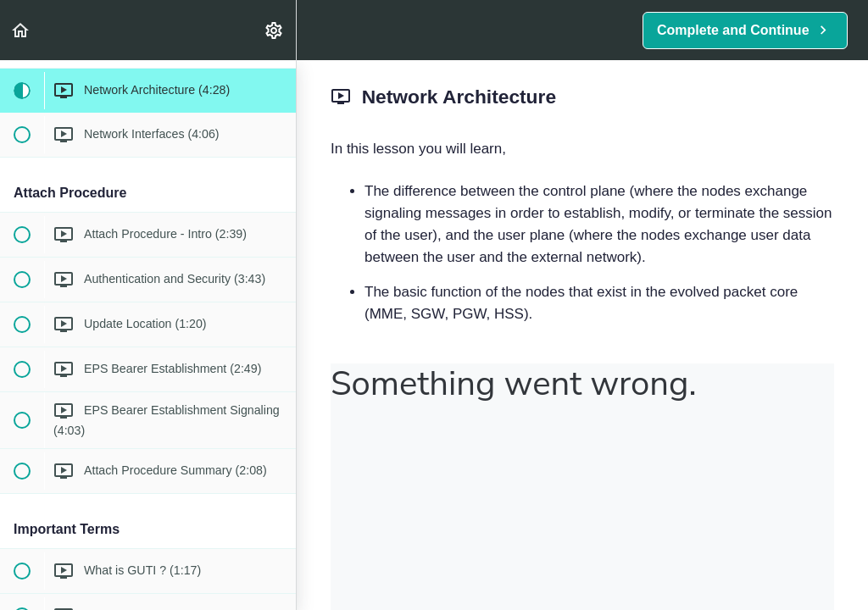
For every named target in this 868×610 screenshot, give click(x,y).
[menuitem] (275, 30)
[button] (21, 30)
